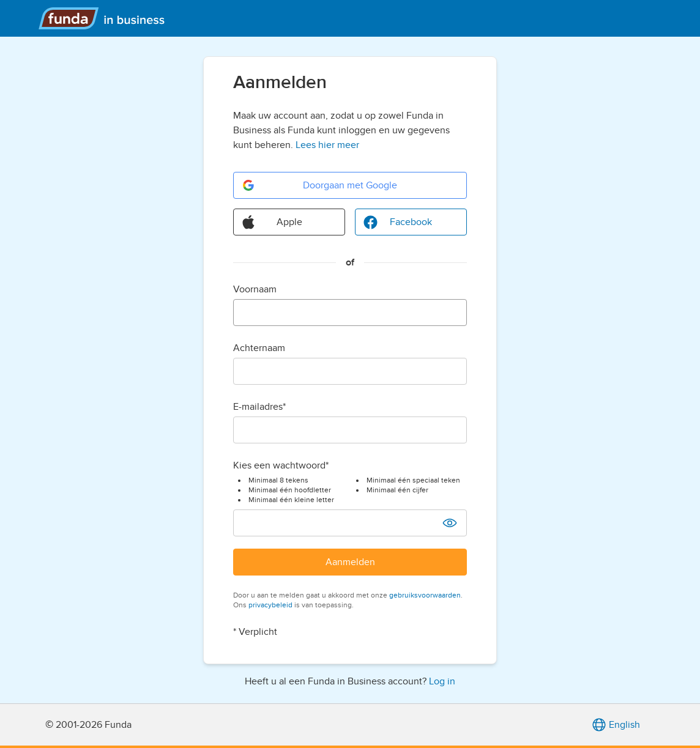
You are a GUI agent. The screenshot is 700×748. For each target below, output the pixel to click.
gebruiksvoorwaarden (425, 595)
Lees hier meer (327, 145)
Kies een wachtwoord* (281, 465)
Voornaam (255, 289)
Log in (442, 681)
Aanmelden (350, 562)
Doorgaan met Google (319, 185)
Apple (272, 222)
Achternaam (259, 348)
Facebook (397, 222)
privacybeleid (270, 605)
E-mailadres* (259, 407)
